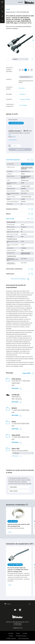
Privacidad (11, 636)
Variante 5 (9, 79)
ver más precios (13, 140)
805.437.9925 (18, 623)
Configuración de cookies (21, 636)
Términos (18, 633)
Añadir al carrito (22, 88)
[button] (2, 2)
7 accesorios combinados (25, 99)
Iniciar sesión (11, 633)
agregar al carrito (20, 149)
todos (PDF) (27, 373)
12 (32, 70)
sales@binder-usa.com (18, 628)
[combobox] (20, 487)
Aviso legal (25, 633)
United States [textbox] (13, 487)
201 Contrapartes (23, 105)
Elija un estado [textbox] (14, 491)
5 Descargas (23, 94)
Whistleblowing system (11, 638)
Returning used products (24, 638)
